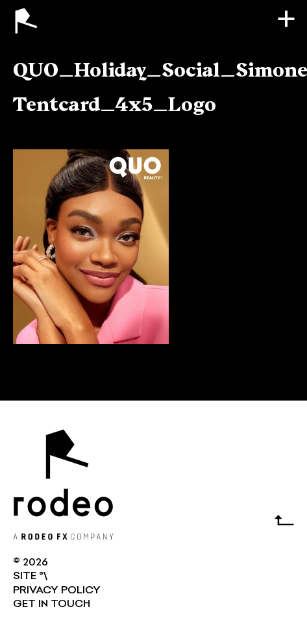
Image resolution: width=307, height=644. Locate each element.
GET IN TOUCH (52, 604)
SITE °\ (30, 576)
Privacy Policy (57, 591)
